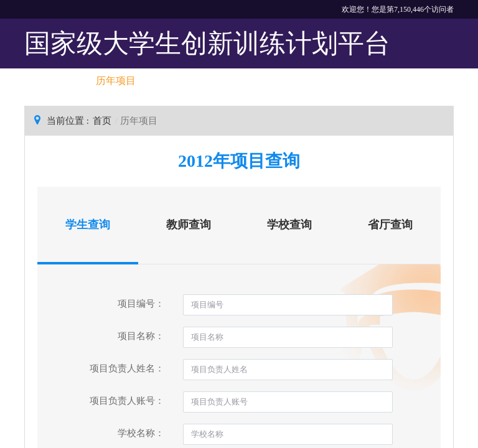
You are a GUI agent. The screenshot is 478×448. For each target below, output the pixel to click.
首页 (102, 121)
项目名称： (141, 336)
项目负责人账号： (127, 401)
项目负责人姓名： (127, 368)
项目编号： (141, 304)
